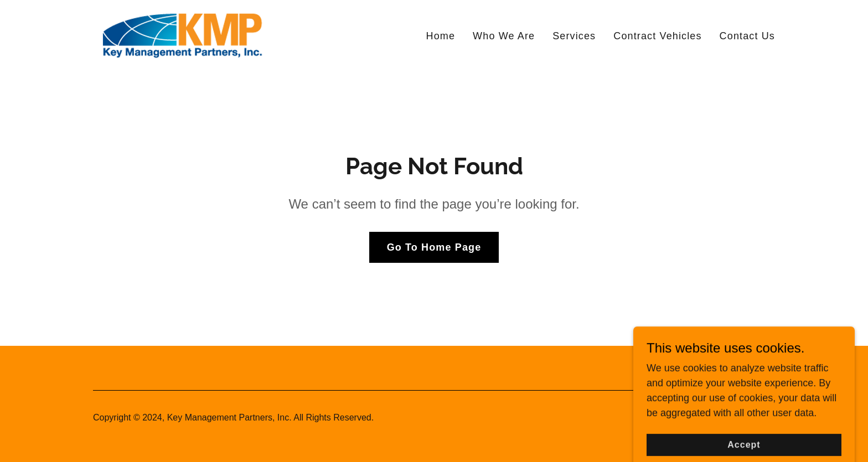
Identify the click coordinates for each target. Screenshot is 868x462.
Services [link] (574, 36)
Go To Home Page (434, 247)
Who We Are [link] (504, 36)
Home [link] (441, 36)
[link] (182, 34)
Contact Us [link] (747, 36)
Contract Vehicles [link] (657, 36)
